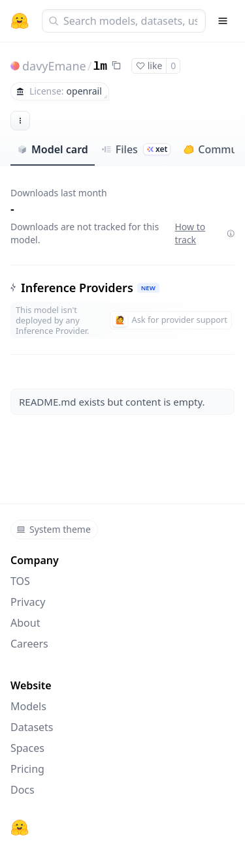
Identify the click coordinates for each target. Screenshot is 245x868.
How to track (204, 233)
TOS (20, 581)
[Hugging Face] (20, 828)
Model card (53, 149)
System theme (54, 529)
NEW (148, 288)
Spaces (27, 748)
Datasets (32, 727)
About (25, 623)
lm (100, 67)
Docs (23, 790)
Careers (29, 644)
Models (28, 706)
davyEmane (54, 66)
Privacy (28, 602)
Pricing (27, 769)
